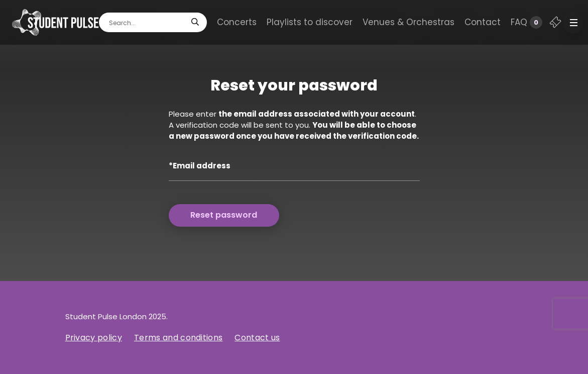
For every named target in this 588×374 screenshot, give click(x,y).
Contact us (257, 338)
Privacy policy (94, 338)
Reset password (224, 215)
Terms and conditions (178, 338)
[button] (573, 22)
